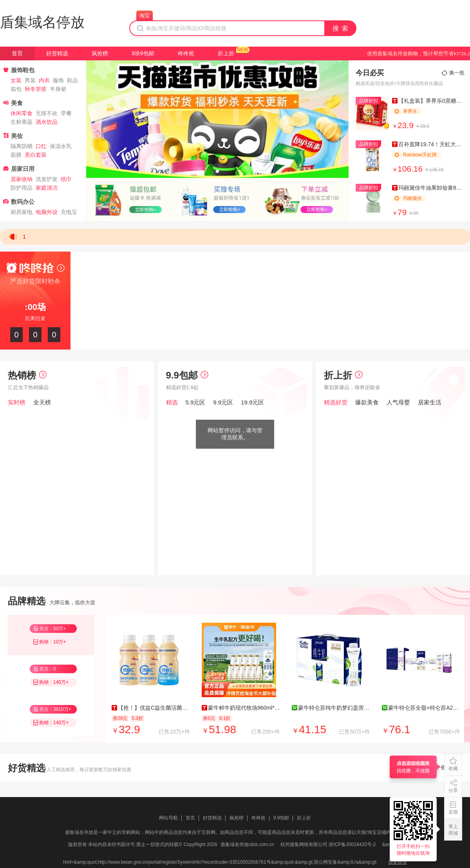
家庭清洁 (47, 188)
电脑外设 (47, 212)
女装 (16, 80)
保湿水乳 (61, 146)
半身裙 (58, 89)
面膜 (16, 155)
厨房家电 (22, 212)
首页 (17, 53)
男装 (30, 80)
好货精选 (57, 53)
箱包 (16, 89)
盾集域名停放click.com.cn (247, 844)
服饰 (58, 80)
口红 (41, 146)
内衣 (44, 80)
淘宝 (145, 16)
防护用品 (22, 188)
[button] (217, 171)
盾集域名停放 (42, 22)
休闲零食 (22, 113)
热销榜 (27, 375)
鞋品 (72, 80)
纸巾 (66, 179)
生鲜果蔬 (22, 122)
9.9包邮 (187, 375)
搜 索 (341, 28)
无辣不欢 (47, 113)
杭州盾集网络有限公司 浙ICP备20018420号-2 (328, 844)
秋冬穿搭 (36, 89)
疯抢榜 (100, 53)
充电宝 (69, 212)
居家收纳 (22, 179)
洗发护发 (47, 179)
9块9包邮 (143, 53)
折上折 (226, 53)
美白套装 (36, 155)
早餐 (66, 113)
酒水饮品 (47, 122)
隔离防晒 (22, 146)
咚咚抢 (186, 53)
